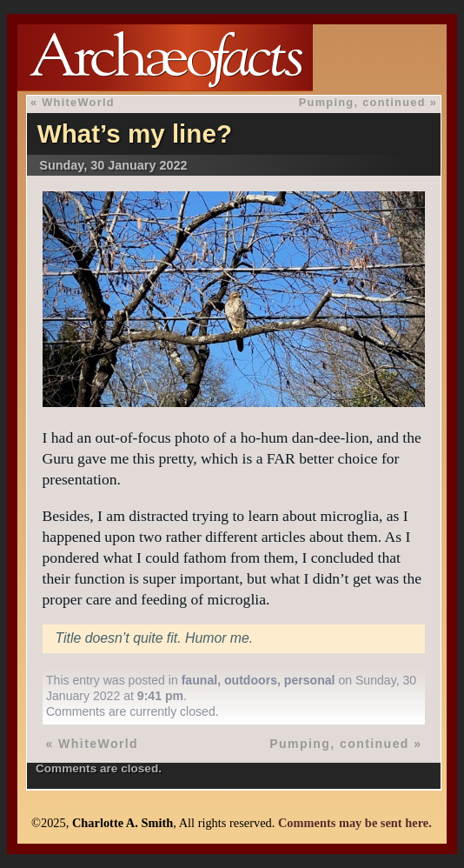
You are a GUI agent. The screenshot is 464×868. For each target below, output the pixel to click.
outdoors (251, 680)
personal (310, 680)
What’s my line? (135, 134)
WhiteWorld (78, 102)
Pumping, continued (362, 102)
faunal (199, 680)
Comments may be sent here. (355, 823)
